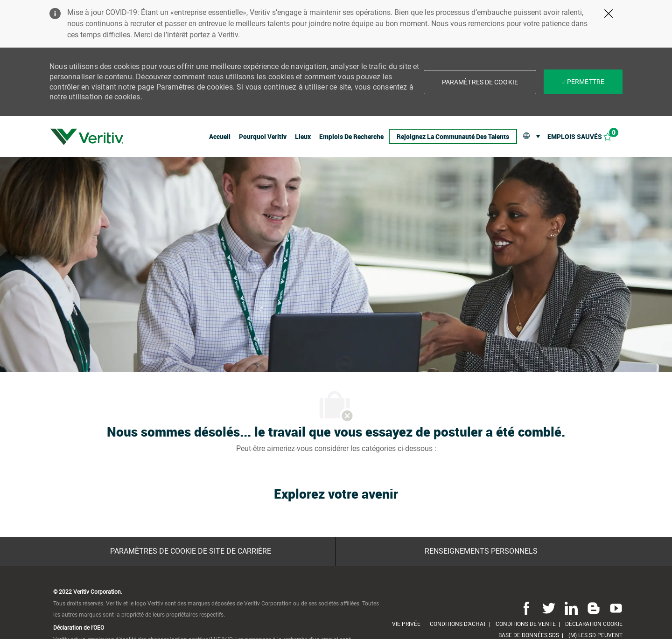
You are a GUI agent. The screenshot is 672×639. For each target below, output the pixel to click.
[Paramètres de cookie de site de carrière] (191, 551)
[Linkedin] (571, 608)
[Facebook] (526, 608)
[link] (87, 137)
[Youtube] (614, 608)
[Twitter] (549, 608)
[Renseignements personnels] (481, 551)
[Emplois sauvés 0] (585, 136)
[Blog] (594, 608)
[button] (480, 82)
